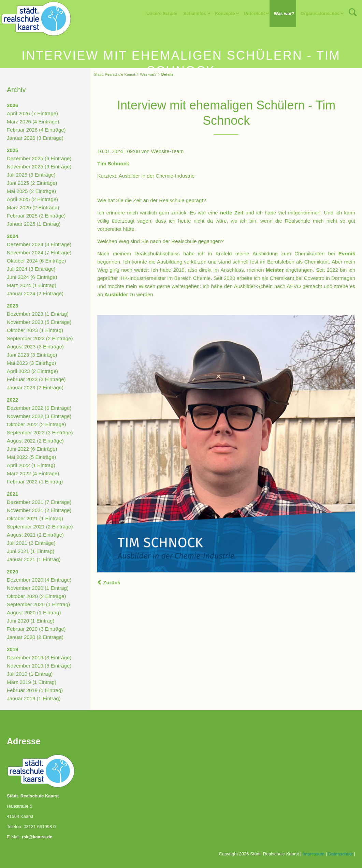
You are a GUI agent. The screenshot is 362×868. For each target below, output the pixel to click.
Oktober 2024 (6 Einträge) (36, 261)
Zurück (112, 582)
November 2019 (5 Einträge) (39, 666)
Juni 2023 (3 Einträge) (32, 355)
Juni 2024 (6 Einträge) (32, 277)
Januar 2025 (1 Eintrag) (34, 224)
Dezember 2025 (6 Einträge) (39, 158)
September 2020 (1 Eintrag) (38, 604)
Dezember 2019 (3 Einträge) (39, 657)
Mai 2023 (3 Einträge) (31, 363)
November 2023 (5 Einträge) (39, 322)
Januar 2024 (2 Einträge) (35, 293)
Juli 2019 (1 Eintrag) (30, 674)
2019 (12, 649)
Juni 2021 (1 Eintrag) (31, 551)
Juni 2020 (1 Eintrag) (31, 621)
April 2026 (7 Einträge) (32, 113)
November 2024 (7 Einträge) (39, 252)
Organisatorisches (320, 13)
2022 (12, 400)
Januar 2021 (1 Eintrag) (34, 559)
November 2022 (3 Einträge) (39, 416)
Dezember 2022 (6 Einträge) (39, 408)
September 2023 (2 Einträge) (40, 338)
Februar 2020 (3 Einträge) (36, 629)
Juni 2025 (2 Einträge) (32, 183)
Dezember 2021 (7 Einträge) (39, 502)
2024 (12, 236)
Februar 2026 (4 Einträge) (36, 130)
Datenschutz (341, 854)
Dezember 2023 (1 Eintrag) (38, 314)
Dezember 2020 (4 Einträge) (39, 580)
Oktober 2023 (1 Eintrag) (35, 330)
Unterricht (254, 13)
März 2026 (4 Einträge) (33, 122)
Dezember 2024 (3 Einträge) (39, 244)
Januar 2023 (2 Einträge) (35, 387)
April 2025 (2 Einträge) (32, 199)
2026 (12, 105)
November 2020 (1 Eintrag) (38, 588)
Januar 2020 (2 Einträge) (35, 637)
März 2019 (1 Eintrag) (32, 682)
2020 (12, 572)
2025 (12, 150)
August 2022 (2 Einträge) (35, 441)
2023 (12, 306)
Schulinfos (195, 13)
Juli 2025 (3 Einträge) (31, 175)
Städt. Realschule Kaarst (114, 74)
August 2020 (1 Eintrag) (34, 612)
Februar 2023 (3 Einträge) (36, 379)
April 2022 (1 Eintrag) (31, 465)
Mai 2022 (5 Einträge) (31, 457)
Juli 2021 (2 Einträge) (31, 543)
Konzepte (225, 13)
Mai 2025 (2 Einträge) (31, 191)
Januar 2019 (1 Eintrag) (34, 698)
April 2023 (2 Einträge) (32, 371)
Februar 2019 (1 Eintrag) (35, 690)
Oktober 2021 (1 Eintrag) (35, 518)
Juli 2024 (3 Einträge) (31, 269)
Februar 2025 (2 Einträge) (36, 216)
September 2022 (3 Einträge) (40, 432)
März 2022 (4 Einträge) (33, 473)
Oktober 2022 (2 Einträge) (36, 424)
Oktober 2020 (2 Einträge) (36, 596)
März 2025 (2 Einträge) (33, 207)
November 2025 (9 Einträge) (39, 167)
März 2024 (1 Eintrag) (32, 285)
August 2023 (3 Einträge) (35, 347)
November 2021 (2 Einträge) (39, 510)
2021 (12, 494)
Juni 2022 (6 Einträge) (32, 449)
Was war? (284, 13)
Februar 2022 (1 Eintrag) (35, 482)
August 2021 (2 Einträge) (35, 535)
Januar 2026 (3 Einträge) (35, 138)
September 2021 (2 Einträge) (40, 527)
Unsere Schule (162, 13)
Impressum (314, 854)
